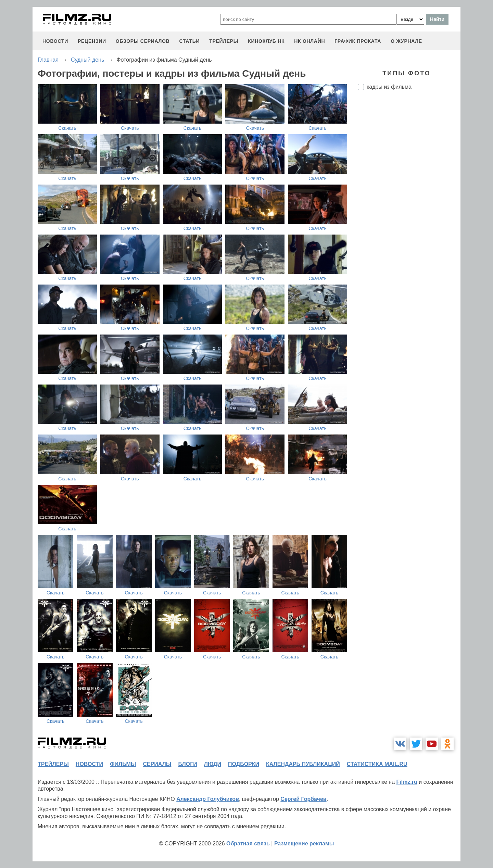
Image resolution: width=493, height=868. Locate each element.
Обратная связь (248, 844)
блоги (187, 764)
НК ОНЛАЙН (309, 41)
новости (55, 41)
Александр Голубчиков (208, 799)
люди (213, 764)
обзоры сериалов (143, 41)
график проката (358, 41)
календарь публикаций (303, 764)
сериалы (157, 764)
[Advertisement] (409, 210)
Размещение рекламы (304, 844)
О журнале (406, 41)
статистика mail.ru (377, 764)
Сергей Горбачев (303, 799)
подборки (244, 764)
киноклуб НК (266, 41)
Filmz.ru (407, 782)
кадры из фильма (389, 87)
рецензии (92, 41)
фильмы (123, 764)
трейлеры (224, 41)
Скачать (67, 128)
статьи (189, 41)
